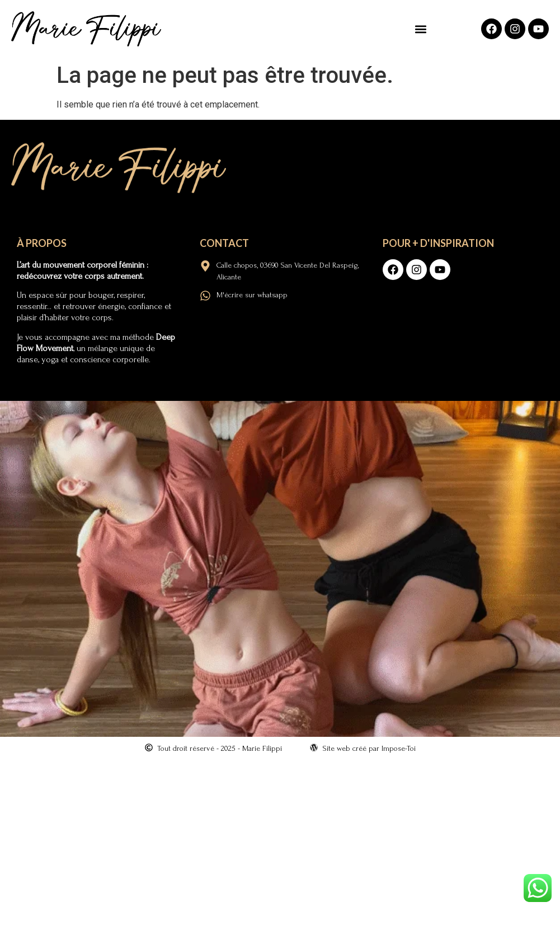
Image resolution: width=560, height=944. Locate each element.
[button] (421, 29)
